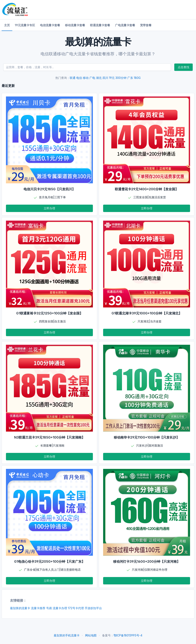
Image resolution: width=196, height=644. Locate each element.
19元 (112, 78)
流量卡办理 (60, 608)
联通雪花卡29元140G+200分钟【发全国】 (147, 189)
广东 (130, 78)
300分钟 (121, 78)
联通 (73, 78)
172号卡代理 (76, 608)
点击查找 (183, 67)
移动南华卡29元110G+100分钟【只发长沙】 (147, 437)
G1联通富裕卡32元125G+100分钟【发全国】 (50, 313)
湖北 (99, 78)
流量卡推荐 (38, 608)
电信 (79, 78)
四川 (105, 78)
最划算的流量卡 (20, 608)
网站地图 (91, 635)
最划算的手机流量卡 (67, 635)
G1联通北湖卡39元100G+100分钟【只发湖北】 (147, 313)
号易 (49, 608)
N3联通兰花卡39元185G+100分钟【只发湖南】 (50, 437)
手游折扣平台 (93, 608)
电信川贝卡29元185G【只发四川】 (49, 189)
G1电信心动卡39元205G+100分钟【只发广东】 (50, 561)
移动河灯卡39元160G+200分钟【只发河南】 (147, 561)
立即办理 (49, 208)
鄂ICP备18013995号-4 (128, 635)
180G (137, 78)
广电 (92, 78)
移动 (86, 78)
